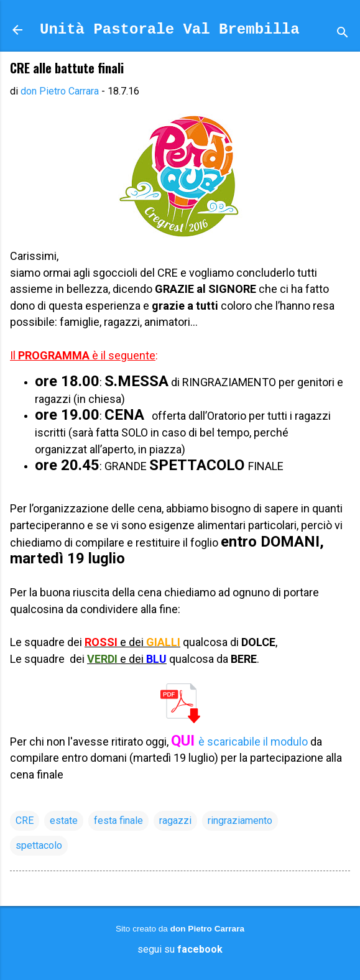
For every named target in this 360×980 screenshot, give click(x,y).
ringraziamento (240, 821)
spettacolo (39, 845)
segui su (180, 949)
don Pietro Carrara (207, 929)
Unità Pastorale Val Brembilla (170, 30)
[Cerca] (343, 34)
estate (64, 821)
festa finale (118, 821)
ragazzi (175, 821)
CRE (25, 821)
